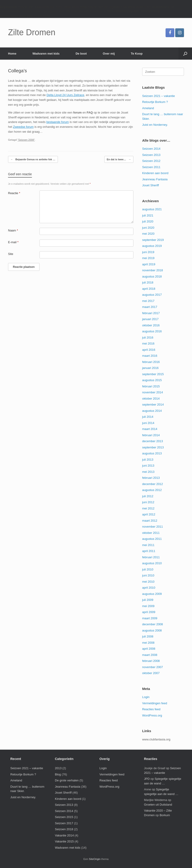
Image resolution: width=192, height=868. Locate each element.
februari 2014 (151, 435)
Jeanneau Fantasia (155, 179)
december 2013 (152, 441)
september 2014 (153, 405)
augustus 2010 (152, 563)
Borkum (165, 815)
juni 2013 (148, 466)
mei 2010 (148, 582)
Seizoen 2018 (64, 829)
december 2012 (152, 484)
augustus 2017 (152, 295)
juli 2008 (148, 636)
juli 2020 (148, 221)
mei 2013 (148, 472)
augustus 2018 (152, 276)
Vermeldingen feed (155, 703)
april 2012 (149, 514)
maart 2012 (150, 521)
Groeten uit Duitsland (158, 805)
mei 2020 (148, 234)
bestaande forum (58, 122)
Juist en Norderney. (155, 125)
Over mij (109, 54)
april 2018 (149, 289)
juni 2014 (148, 423)
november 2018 (152, 270)
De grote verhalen (67, 780)
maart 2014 (150, 429)
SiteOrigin (95, 859)
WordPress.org (152, 715)
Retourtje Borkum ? (155, 102)
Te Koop (137, 54)
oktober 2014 (151, 399)
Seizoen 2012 (151, 161)
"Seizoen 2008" (26, 140)
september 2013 (153, 447)
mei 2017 (148, 301)
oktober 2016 (151, 325)
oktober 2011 (151, 533)
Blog (58, 774)
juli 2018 (148, 282)
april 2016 (149, 350)
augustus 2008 (152, 630)
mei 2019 (148, 258)
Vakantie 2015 (64, 841)
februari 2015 (151, 386)
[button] (185, 54)
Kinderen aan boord (155, 173)
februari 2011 (151, 557)
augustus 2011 (152, 539)
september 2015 (153, 374)
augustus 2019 (152, 246)
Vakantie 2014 (64, 835)
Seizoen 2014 (151, 149)
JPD (147, 779)
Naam (13, 230)
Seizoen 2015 (64, 817)
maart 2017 (150, 307)
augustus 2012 (152, 490)
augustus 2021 (152, 209)
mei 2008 (148, 643)
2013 (58, 768)
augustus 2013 (152, 453)
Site (11, 254)
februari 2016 (151, 362)
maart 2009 (150, 618)
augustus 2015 (152, 380)
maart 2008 (150, 655)
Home (12, 54)
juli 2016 (148, 338)
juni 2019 (148, 252)
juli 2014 (148, 417)
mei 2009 (148, 606)
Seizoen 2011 (151, 167)
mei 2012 (148, 508)
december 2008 (152, 624)
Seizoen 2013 (151, 155)
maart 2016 (150, 356)
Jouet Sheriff (151, 185)
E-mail (13, 242)
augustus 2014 (152, 411)
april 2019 (149, 264)
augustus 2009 (152, 594)
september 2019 (153, 240)
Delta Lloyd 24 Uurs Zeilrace (65, 95)
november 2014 (152, 392)
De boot (81, 54)
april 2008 (149, 649)
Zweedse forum (23, 127)
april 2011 (149, 551)
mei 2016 (148, 343)
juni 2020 (148, 228)
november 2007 (152, 667)
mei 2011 (148, 545)
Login (146, 697)
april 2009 (149, 612)
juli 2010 (148, 569)
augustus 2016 (152, 331)
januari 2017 (150, 319)
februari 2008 (151, 661)
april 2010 (149, 588)
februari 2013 (151, 478)
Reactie (14, 193)
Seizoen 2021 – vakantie (158, 96)
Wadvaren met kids (46, 54)
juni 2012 (148, 502)
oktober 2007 (151, 673)
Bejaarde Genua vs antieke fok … (33, 159)
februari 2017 (151, 313)
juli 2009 (148, 600)
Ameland (148, 108)
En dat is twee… (119, 159)
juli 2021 (148, 215)
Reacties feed (151, 709)
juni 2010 (148, 575)
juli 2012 (148, 496)
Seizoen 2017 (64, 823)
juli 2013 (148, 460)
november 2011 (152, 527)
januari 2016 (150, 368)
